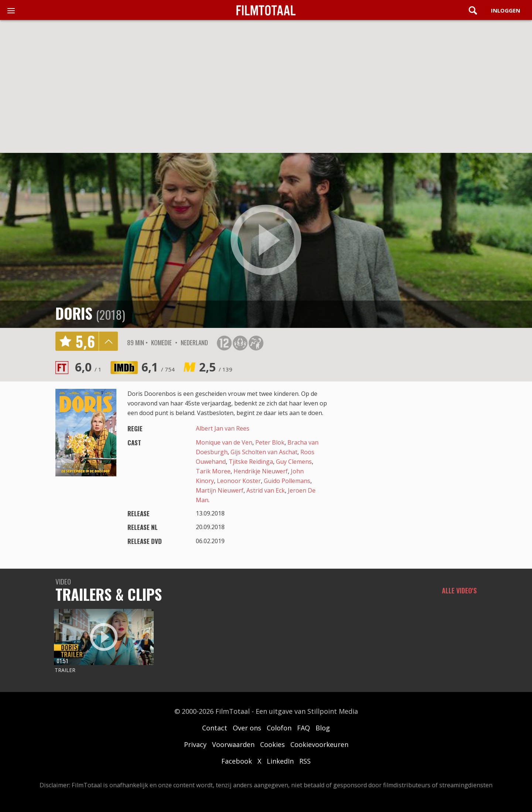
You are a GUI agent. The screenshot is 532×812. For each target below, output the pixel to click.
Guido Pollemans (287, 481)
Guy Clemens (294, 462)
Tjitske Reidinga (251, 462)
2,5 (216, 367)
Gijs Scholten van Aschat (264, 452)
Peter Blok (270, 442)
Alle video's (459, 590)
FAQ (303, 728)
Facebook (237, 761)
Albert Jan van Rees (223, 428)
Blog (323, 728)
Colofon (279, 728)
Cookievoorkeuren (319, 744)
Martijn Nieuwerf (220, 490)
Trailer (65, 670)
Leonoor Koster (239, 481)
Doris (74, 313)
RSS (305, 761)
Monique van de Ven (224, 442)
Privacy (195, 744)
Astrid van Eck (266, 490)
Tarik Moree (213, 471)
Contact (215, 728)
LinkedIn (280, 761)
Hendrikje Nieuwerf (261, 471)
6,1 (158, 367)
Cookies (272, 744)
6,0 (88, 367)
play (266, 240)
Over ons (247, 728)
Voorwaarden (233, 744)
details (108, 341)
